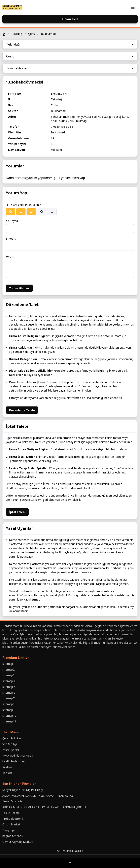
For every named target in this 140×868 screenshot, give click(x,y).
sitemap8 (8, 704)
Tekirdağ (17, 34)
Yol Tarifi (56, 150)
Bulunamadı (49, 34)
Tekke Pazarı (11, 813)
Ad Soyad (12, 221)
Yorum (10, 256)
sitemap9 (8, 710)
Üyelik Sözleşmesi (14, 761)
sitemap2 (8, 669)
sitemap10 (9, 716)
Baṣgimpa (9, 830)
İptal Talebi (17, 512)
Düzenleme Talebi (22, 410)
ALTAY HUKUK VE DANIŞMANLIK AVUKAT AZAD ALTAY (38, 796)
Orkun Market (11, 824)
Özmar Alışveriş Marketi (18, 842)
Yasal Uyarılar (11, 750)
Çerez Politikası (12, 738)
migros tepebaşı (13, 836)
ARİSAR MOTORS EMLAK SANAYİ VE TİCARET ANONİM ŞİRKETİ (44, 807)
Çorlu (32, 34)
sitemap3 (8, 675)
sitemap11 (9, 721)
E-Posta (11, 239)
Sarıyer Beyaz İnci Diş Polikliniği (23, 790)
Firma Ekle (70, 19)
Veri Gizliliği (10, 744)
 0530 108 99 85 (62, 127)
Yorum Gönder (19, 288)
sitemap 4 (9, 681)
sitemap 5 (9, 687)
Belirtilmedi (58, 132)
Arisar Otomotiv (13, 801)
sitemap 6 (9, 693)
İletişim (7, 773)
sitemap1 (8, 664)
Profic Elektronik (13, 819)
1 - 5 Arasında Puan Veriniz (24, 205)
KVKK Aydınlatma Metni (18, 756)
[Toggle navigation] (133, 7)
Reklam (7, 767)
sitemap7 (8, 698)
